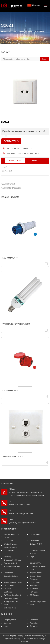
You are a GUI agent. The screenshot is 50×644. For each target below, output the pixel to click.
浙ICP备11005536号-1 (13, 639)
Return (35, 160)
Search (44, 59)
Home (13, 32)
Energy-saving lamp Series (11, 603)
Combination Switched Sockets (38, 552)
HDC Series (34, 592)
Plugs (32, 557)
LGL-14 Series (9, 541)
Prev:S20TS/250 (8, 184)
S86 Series (8, 592)
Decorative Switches (11, 576)
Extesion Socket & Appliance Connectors (12, 565)
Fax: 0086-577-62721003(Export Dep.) (21, 512)
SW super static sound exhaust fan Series (12, 597)
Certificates (34, 620)
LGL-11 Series (35, 582)
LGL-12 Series (9, 586)
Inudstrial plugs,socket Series (38, 603)
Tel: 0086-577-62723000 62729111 (20, 503)
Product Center (26, 32)
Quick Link (7, 614)
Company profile (10, 620)
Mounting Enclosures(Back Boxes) (13, 558)
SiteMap (30, 639)
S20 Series (40, 32)
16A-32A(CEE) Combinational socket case (38, 566)
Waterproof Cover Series (13, 582)
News (6, 626)
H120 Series (34, 586)
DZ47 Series (34, 595)
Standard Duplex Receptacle (36, 578)
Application (34, 623)
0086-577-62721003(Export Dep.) (25, 153)
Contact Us (11, 141)
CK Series (8, 589)
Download (8, 623)
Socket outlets (9, 550)
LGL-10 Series (35, 534)
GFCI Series (8, 573)
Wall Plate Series (10, 608)
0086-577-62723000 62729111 (23, 148)
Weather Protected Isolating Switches (11, 546)
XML (24, 639)
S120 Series (34, 541)
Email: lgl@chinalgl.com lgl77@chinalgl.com (23, 521)
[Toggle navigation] (46, 5)
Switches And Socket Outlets (11, 536)
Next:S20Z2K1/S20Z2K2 (11, 188)
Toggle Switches (36, 573)
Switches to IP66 (36, 544)
